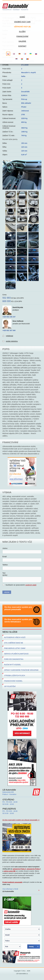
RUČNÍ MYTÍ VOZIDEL (12, 665)
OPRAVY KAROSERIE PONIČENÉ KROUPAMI (21, 670)
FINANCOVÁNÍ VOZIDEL (13, 681)
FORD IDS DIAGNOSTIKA (14, 659)
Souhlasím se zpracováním (21, 585)
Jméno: (5, 548)
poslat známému (12, 341)
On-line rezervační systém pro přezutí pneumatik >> (21, 820)
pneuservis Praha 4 (34, 869)
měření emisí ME (10, 871)
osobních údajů (31, 585)
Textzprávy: (5, 574)
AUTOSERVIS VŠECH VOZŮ (15, 637)
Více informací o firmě (10, 890)
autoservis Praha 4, (19, 869)
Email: (5, 557)
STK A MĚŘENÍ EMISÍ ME (14, 643)
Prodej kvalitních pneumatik (12, 882)
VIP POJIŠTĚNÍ (10, 686)
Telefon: (5, 565)
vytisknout (9, 336)
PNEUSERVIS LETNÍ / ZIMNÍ (15, 648)
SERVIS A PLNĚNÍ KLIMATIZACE (16, 654)
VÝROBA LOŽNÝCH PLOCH (15, 675)
